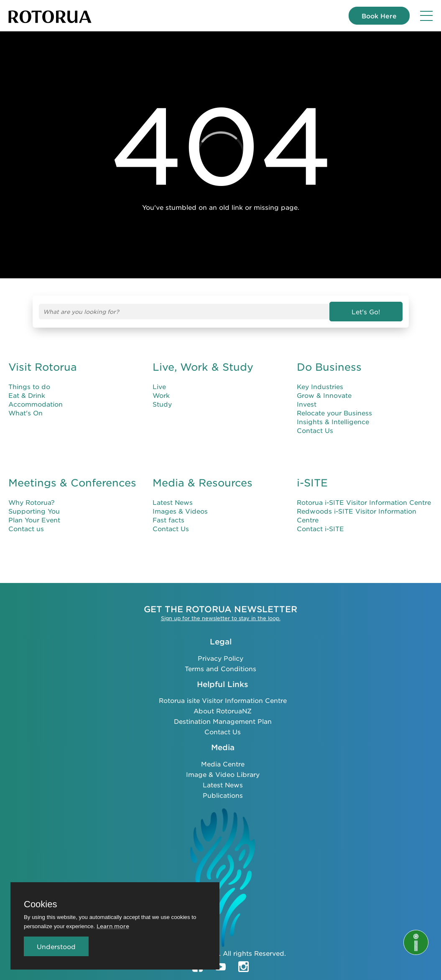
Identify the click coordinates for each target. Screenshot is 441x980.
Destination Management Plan (223, 721)
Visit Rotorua (43, 367)
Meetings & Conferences (72, 483)
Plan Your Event (34, 520)
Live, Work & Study (203, 367)
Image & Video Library (223, 774)
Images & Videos (180, 511)
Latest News (173, 502)
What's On (25, 413)
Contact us (26, 528)
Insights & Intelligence (333, 421)
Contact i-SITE (320, 528)
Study (162, 404)
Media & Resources (203, 483)
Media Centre (223, 764)
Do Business (329, 367)
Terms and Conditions (220, 668)
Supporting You (34, 511)
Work (161, 395)
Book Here (379, 16)
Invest (307, 404)
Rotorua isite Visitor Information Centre (223, 700)
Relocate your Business (334, 413)
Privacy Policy (220, 658)
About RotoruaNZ (223, 711)
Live (159, 386)
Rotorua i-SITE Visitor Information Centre (364, 502)
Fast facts (168, 520)
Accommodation (36, 404)
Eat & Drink (27, 395)
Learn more (113, 926)
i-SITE (312, 483)
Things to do (29, 386)
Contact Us (315, 430)
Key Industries (320, 386)
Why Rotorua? (32, 502)
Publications (223, 795)
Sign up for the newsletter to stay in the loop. (221, 618)
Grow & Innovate (324, 395)
